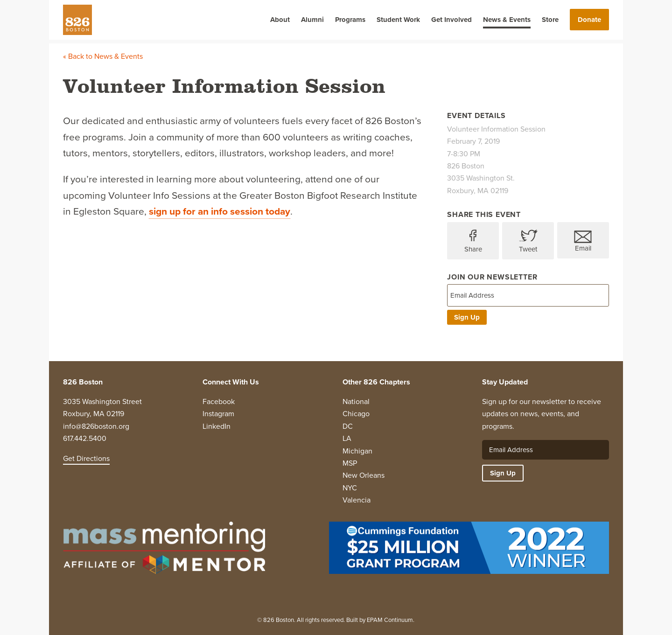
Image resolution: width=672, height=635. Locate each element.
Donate (589, 20)
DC (348, 426)
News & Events (507, 20)
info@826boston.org (96, 426)
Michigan (357, 451)
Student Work (398, 20)
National (356, 401)
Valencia (357, 500)
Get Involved (451, 20)
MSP (350, 463)
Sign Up (467, 317)
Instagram (218, 414)
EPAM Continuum (390, 620)
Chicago (356, 414)
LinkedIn (217, 426)
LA (347, 438)
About (280, 20)
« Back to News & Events (103, 56)
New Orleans (364, 475)
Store (550, 20)
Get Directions (86, 458)
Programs (350, 20)
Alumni (312, 20)
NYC (350, 488)
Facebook (219, 401)
